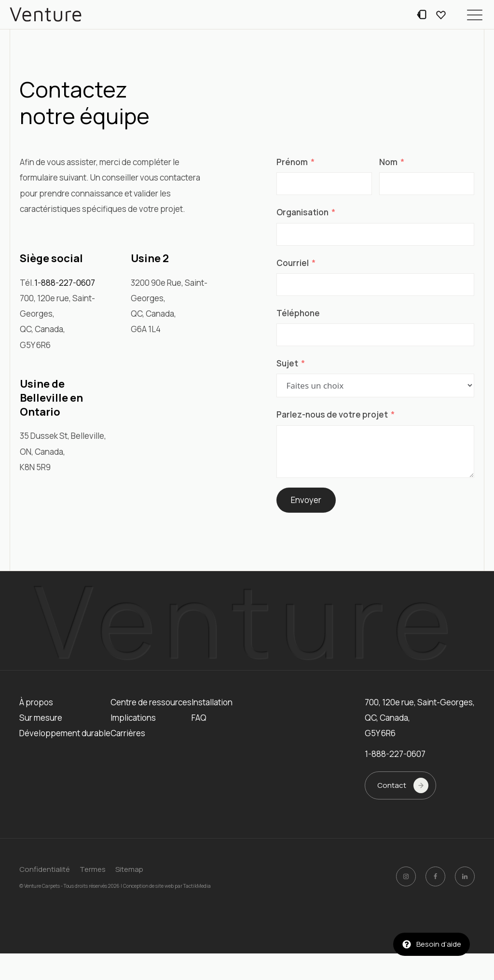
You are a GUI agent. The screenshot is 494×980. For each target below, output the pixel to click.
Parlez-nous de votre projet (332, 414)
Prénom (292, 162)
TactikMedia (197, 885)
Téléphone (298, 313)
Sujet (287, 363)
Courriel (293, 263)
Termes (93, 869)
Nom (388, 162)
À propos (36, 702)
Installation (212, 702)
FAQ (199, 718)
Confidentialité (45, 869)
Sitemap (129, 869)
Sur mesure (41, 718)
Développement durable (65, 733)
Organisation (302, 212)
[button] (475, 14)
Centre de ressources (151, 702)
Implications (133, 718)
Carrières (128, 733)
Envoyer (306, 500)
